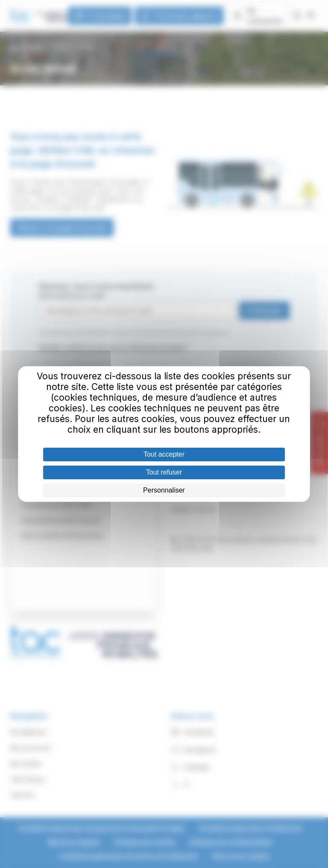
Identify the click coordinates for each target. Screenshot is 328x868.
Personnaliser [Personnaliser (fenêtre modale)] (164, 490)
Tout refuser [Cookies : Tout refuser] (164, 472)
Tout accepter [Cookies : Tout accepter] (164, 454)
